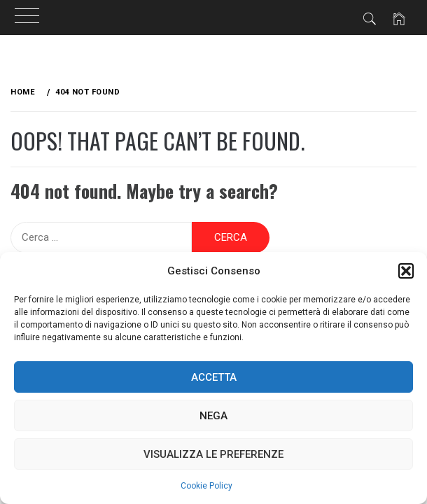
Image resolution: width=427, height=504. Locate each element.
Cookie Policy (206, 486)
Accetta (214, 377)
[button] (406, 271)
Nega (213, 416)
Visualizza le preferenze (213, 454)
